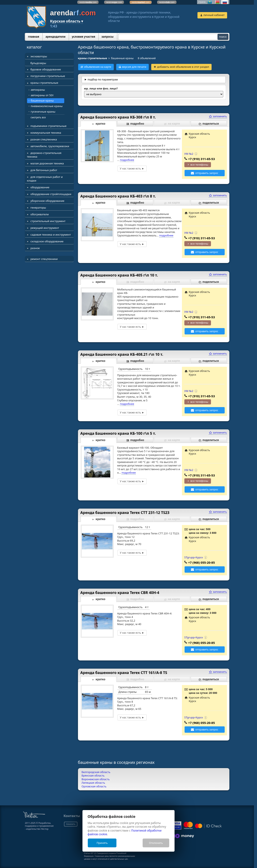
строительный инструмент (48, 221)
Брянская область (93, 775)
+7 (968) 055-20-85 (202, 562)
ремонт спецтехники (44, 259)
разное (35, 248)
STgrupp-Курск (194, 557)
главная (34, 37)
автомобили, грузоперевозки (50, 146)
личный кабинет (214, 15)
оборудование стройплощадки (51, 194)
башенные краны (42, 100)
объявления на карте (98, 67)
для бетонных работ (44, 170)
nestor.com (88, 2)
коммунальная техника (46, 133)
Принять (102, 843)
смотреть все (38, 117)
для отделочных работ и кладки (45, 179)
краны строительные (44, 83)
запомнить (218, 116)
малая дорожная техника (47, 163)
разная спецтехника (44, 139)
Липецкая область (93, 783)
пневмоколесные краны (47, 106)
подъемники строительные (48, 126)
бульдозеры (38, 63)
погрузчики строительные (48, 76)
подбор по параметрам (103, 79)
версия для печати (134, 67)
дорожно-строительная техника (44, 155)
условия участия (83, 37)
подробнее (127, 160)
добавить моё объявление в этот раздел (183, 67)
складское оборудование (47, 241)
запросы (108, 37)
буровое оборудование (46, 69)
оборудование (40, 187)
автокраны (38, 90)
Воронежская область (96, 779)
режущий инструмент (45, 228)
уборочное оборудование (47, 201)
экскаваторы (39, 56)
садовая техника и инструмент (51, 235)
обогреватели (40, 214)
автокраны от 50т (42, 95)
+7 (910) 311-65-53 (202, 159)
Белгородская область (96, 772)
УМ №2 (189, 154)
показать (71, 824)
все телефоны (199, 165)
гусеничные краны (43, 112)
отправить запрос (207, 173)
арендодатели (55, 37)
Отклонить (156, 843)
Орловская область (94, 786)
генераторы (38, 208)
